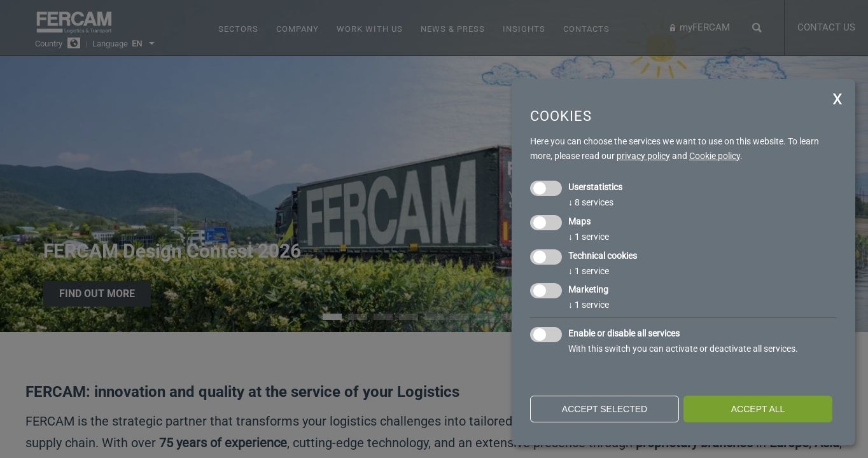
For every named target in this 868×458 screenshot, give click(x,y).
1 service (589, 237)
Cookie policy (715, 156)
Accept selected (605, 409)
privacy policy (643, 156)
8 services (591, 202)
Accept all (758, 409)
